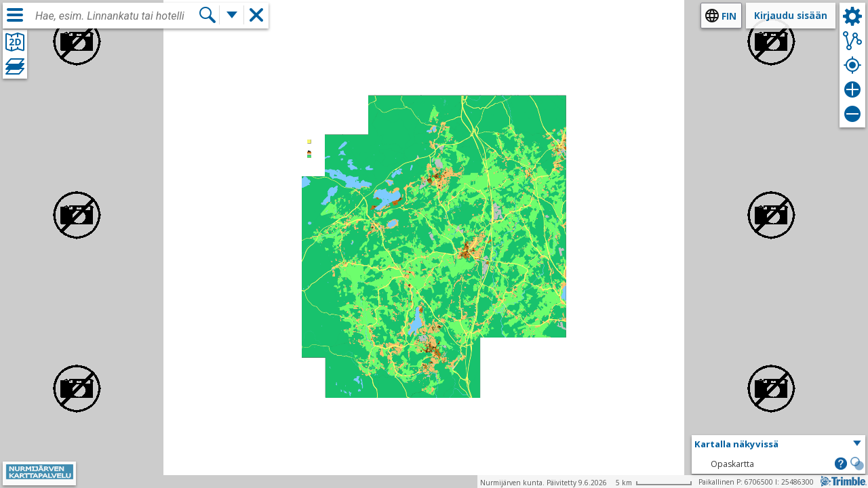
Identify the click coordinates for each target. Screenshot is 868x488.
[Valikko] (15, 15)
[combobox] (117, 16)
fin (729, 16)
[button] (778, 445)
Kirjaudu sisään (791, 15)
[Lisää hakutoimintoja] (232, 15)
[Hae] (208, 15)
